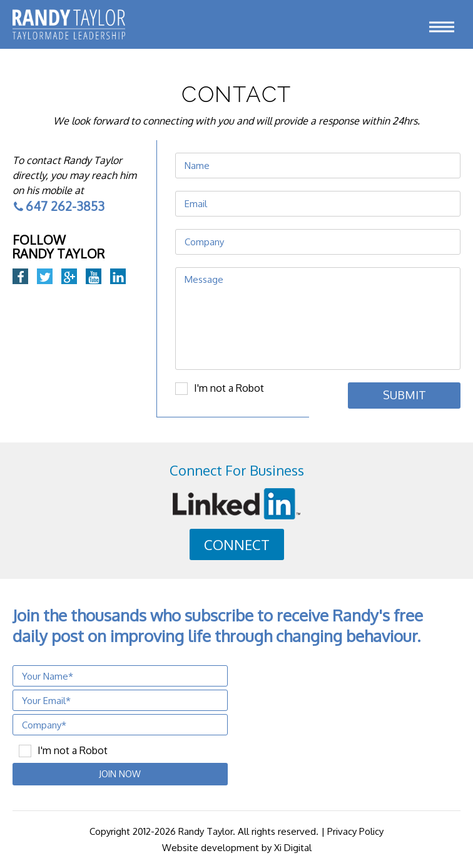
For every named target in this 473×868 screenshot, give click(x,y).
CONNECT (237, 544)
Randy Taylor (206, 831)
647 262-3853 (58, 206)
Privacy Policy (355, 831)
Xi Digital (293, 848)
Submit (404, 395)
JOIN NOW (120, 774)
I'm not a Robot (229, 388)
